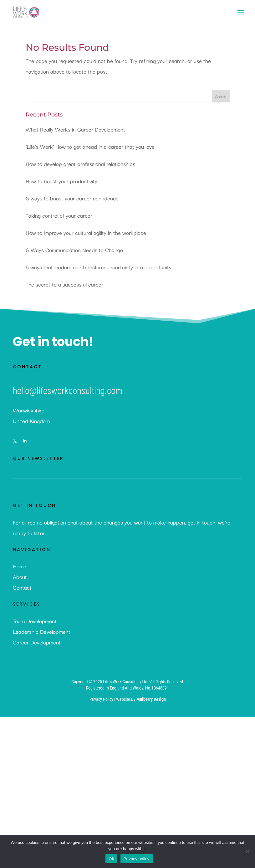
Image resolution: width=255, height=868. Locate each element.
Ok (111, 859)
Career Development (37, 642)
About (20, 577)
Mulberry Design (151, 699)
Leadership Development (42, 631)
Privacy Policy (102, 699)
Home (20, 566)
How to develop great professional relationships (80, 164)
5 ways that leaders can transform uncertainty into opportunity (99, 267)
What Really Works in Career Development (75, 129)
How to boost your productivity (61, 181)
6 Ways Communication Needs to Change (74, 250)
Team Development (35, 621)
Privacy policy (137, 859)
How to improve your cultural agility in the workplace (86, 232)
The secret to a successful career (64, 284)
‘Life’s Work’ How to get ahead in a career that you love (90, 146)
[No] (247, 851)
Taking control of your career (59, 215)
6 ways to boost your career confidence (72, 198)
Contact (22, 587)
